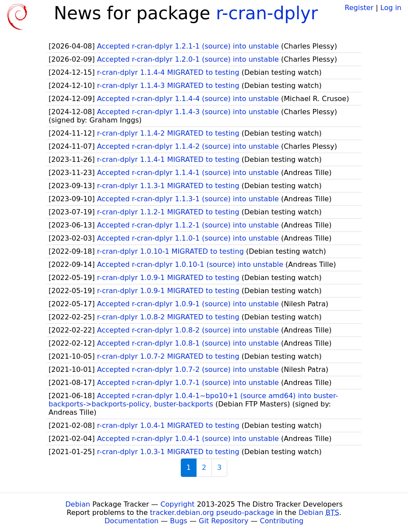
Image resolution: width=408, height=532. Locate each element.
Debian (78, 504)
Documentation (132, 521)
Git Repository (223, 521)
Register (359, 8)
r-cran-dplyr (267, 13)
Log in (391, 8)
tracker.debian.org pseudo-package (212, 513)
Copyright (177, 504)
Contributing (282, 521)
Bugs (179, 521)
